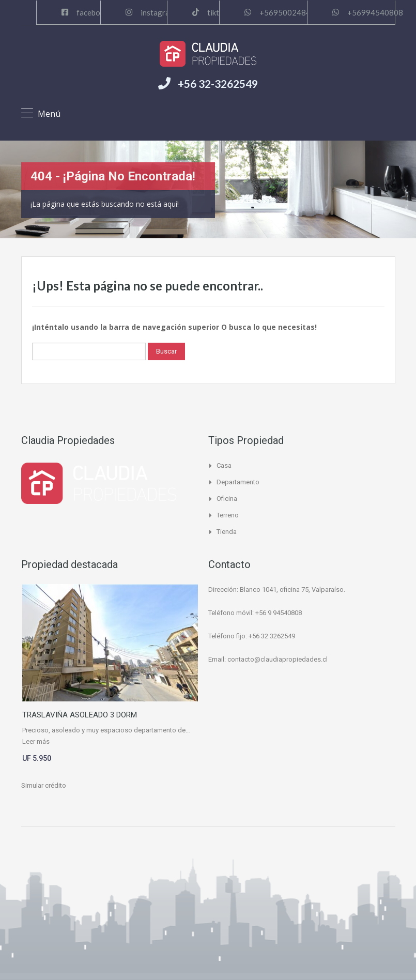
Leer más (36, 741)
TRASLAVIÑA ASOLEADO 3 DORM (80, 715)
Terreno (228, 515)
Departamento (238, 482)
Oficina (227, 499)
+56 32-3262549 (218, 83)
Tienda (227, 532)
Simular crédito (44, 785)
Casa (224, 465)
